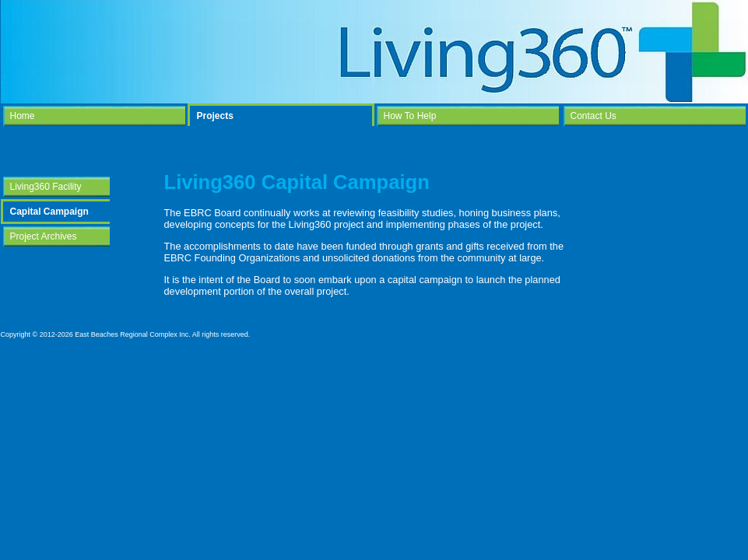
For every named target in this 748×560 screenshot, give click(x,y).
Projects (215, 116)
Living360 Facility (46, 187)
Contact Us (593, 116)
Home (23, 116)
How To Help (410, 116)
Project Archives (44, 236)
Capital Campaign (49, 212)
